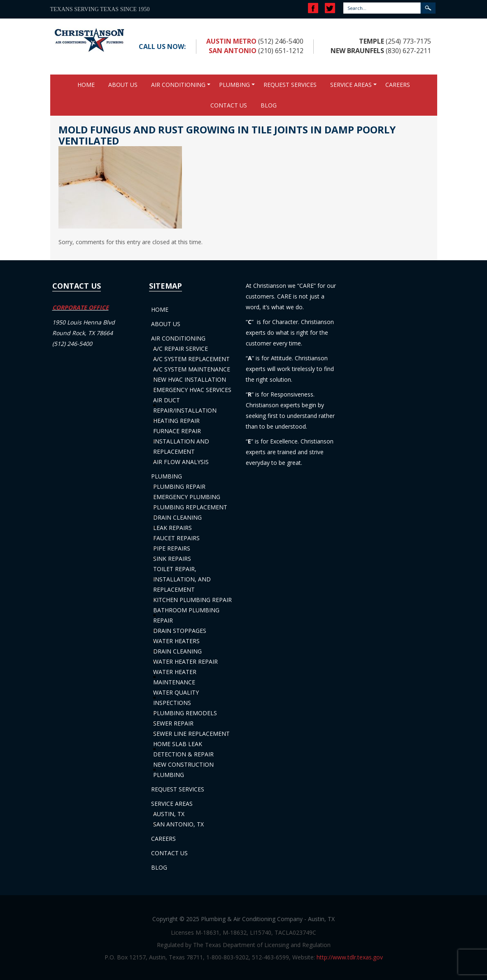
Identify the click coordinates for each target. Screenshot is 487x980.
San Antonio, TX (178, 824)
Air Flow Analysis (181, 462)
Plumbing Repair (179, 486)
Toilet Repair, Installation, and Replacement (182, 579)
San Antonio (233, 51)
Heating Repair (176, 421)
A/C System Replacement (191, 359)
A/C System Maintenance (192, 369)
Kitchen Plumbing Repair (192, 600)
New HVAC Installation (190, 379)
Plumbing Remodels (185, 713)
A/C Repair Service (181, 349)
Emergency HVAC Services (192, 390)
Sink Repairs (172, 559)
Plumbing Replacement (190, 507)
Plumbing (234, 85)
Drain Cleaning (177, 517)
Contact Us (229, 105)
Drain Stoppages (180, 631)
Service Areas (351, 85)
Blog (269, 105)
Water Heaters (176, 641)
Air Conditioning (178, 85)
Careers (398, 85)
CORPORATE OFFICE (80, 307)
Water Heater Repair (185, 661)
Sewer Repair (173, 723)
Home (86, 85)
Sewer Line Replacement (191, 734)
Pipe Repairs (172, 548)
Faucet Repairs (176, 538)
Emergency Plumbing (187, 497)
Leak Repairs (172, 528)
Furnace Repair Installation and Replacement (181, 441)
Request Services (290, 85)
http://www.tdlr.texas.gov (350, 957)
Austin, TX (169, 814)
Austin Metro (231, 41)
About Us (123, 85)
